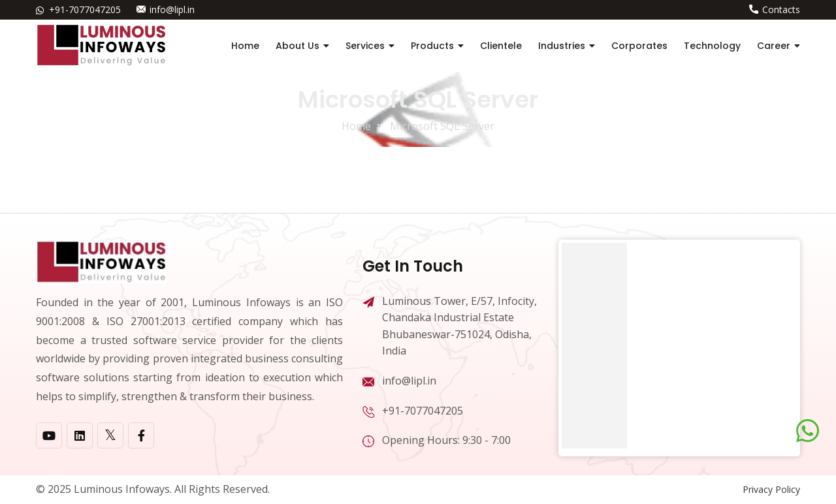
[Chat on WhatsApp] (808, 431)
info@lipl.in (172, 9)
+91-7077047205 (85, 9)
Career (774, 46)
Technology (712, 46)
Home (245, 46)
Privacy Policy (771, 489)
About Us (297, 46)
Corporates (639, 46)
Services (365, 46)
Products (432, 46)
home (356, 126)
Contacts (781, 9)
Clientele (501, 46)
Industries (562, 46)
